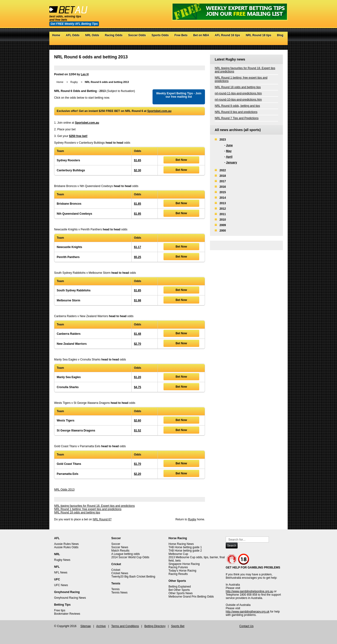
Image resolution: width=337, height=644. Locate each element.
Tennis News (119, 593)
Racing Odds (114, 35)
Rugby (74, 82)
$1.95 (138, 214)
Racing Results (178, 574)
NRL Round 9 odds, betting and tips (237, 106)
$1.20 (138, 377)
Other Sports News (181, 593)
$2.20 (138, 474)
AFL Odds (73, 35)
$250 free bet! (78, 136)
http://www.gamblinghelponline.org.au (249, 591)
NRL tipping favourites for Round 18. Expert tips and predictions (94, 506)
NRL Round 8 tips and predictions (236, 112)
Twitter (266, 43)
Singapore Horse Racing (184, 564)
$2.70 (138, 344)
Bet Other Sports (179, 590)
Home (56, 35)
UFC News (61, 585)
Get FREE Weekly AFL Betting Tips (74, 24)
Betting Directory (155, 626)
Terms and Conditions (125, 626)
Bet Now (181, 160)
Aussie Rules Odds (66, 547)
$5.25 (138, 257)
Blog (280, 35)
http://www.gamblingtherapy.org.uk (248, 612)
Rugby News (62, 560)
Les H (85, 74)
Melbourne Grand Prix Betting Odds (191, 597)
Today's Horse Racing (182, 571)
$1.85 (138, 204)
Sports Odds (160, 35)
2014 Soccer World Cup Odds (130, 557)
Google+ (276, 43)
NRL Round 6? (102, 519)
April (229, 157)
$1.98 (138, 300)
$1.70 (138, 464)
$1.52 (138, 431)
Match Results (120, 551)
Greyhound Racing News (70, 598)
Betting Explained (180, 587)
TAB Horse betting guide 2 (185, 551)
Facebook (271, 43)
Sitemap (86, 626)
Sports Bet (178, 626)
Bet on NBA (201, 35)
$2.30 (138, 170)
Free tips (60, 610)
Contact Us (246, 626)
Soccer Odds (137, 35)
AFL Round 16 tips (227, 35)
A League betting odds (125, 554)
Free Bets (181, 35)
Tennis (115, 589)
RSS (280, 43)
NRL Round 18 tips (258, 35)
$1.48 (138, 334)
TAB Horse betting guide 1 (185, 547)
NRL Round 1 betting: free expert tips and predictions (88, 509)
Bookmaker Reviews (67, 614)
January (231, 162)
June (229, 145)
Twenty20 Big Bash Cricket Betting (133, 577)
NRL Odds (92, 35)
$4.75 (138, 387)
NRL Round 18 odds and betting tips (77, 512)
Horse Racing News (181, 544)
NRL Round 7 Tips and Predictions (237, 118)
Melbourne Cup (178, 554)
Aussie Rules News (66, 544)
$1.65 (138, 160)
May (229, 151)
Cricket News (120, 573)
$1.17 (138, 247)
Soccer (116, 544)
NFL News (61, 573)
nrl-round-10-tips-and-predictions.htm (238, 100)
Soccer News (120, 547)
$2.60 (138, 421)
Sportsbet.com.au (159, 111)
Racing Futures (178, 567)
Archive (101, 626)
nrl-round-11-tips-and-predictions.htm (238, 93)
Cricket (116, 570)
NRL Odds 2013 (64, 490)
